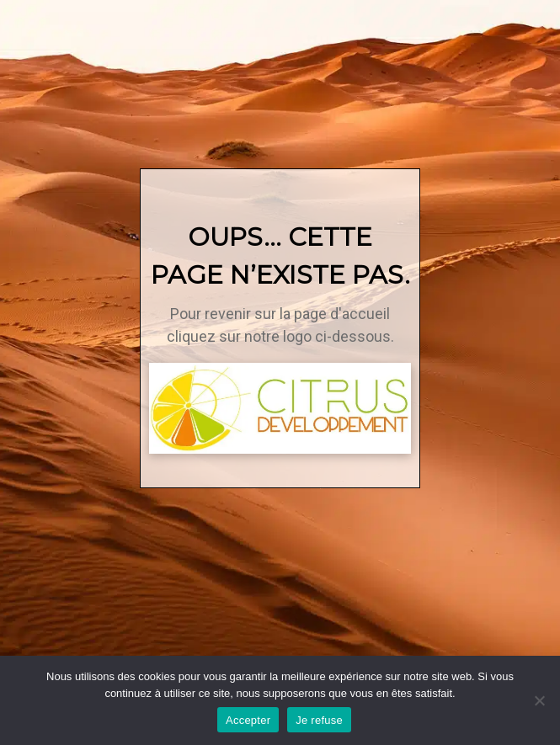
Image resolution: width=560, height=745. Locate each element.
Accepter (248, 720)
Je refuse (319, 720)
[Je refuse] (539, 700)
